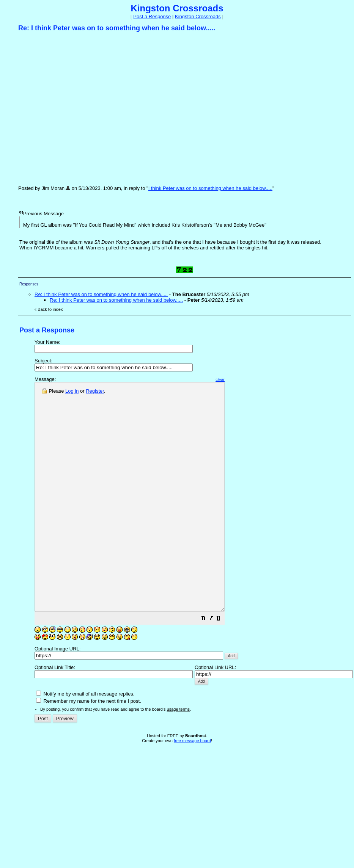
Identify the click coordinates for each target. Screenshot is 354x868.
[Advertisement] (71, 108)
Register (95, 391)
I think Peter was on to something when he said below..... (210, 188)
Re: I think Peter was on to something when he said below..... (101, 294)
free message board (192, 786)
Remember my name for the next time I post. (89, 747)
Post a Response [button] (152, 16)
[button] (226, 665)
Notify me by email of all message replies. (85, 739)
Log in (72, 391)
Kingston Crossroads (198, 16)
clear (243, 379)
